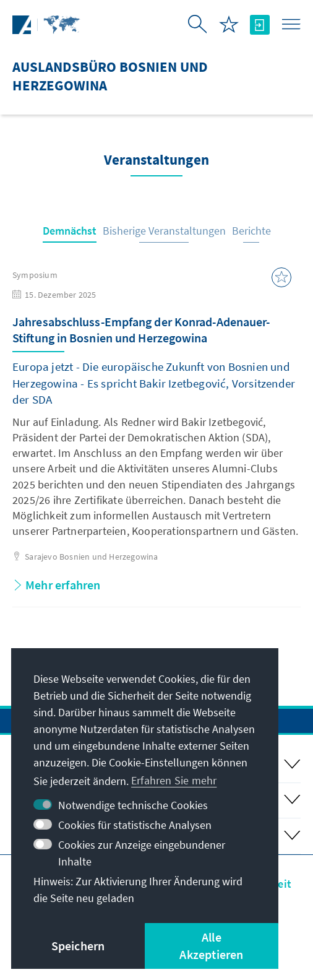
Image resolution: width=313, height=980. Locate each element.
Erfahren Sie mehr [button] (174, 780)
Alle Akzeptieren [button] (211, 946)
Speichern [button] (78, 946)
